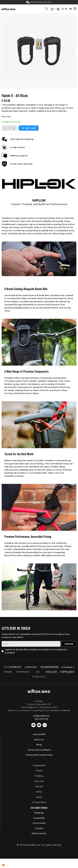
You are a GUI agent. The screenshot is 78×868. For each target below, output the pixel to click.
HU (65, 9)
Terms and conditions (39, 750)
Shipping (39, 813)
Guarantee (39, 818)
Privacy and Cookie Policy (39, 755)
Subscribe (69, 644)
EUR (70, 9)
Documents (39, 823)
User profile (39, 734)
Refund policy (39, 833)
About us (39, 739)
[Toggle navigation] (75, 9)
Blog (39, 745)
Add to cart (29, 128)
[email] (31, 644)
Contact (39, 828)
